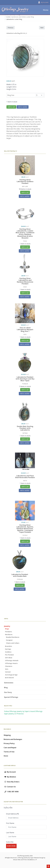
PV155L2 (25, 535)
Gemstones (9, 683)
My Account (10, 772)
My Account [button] (43, 2)
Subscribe (10, 842)
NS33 (25, 334)
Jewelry (7, 626)
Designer (9, 640)
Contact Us (10, 787)
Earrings (8, 649)
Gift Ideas (9, 658)
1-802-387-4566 (11, 792)
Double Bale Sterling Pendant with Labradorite (25, 428)
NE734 (25, 481)
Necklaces (9, 634)
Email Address (12, 814)
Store (6, 756)
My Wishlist (10, 777)
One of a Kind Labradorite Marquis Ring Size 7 (25, 329)
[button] (45, 10)
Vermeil (8, 672)
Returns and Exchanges (13, 739)
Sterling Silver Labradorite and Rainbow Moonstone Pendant (25, 281)
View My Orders (12, 782)
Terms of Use (9, 752)
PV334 (25, 241)
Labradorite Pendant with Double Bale (20, 575)
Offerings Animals (12, 660)
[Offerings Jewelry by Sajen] (15, 11)
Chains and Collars (13, 643)
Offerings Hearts (11, 663)
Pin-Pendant (9, 655)
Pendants (8, 632)
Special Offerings (11, 697)
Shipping (7, 735)
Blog (6, 688)
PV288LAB (25, 384)
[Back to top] (48, 867)
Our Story (8, 692)
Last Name (10, 833)
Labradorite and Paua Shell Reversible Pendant (25, 477)
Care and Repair (10, 748)
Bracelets (9, 646)
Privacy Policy (9, 743)
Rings (7, 629)
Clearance (9, 666)
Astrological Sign (11, 675)
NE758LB (25, 433)
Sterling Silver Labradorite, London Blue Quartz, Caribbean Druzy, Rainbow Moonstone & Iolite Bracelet (25, 233)
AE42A (25, 287)
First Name (10, 823)
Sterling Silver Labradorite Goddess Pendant (25, 181)
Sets (7, 669)
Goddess (8, 652)
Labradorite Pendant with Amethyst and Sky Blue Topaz (25, 379)
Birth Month (9, 678)
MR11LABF (25, 186)
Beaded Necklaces (13, 637)
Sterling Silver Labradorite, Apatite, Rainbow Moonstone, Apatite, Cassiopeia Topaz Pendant (25, 529)
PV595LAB (20, 579)
